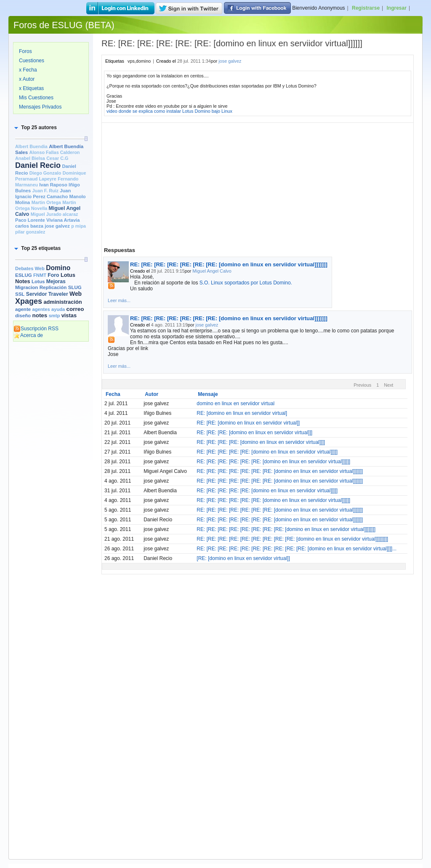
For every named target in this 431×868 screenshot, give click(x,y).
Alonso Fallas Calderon (54, 152)
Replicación (53, 287)
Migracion (27, 287)
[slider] (86, 139)
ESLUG (24, 275)
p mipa (78, 226)
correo (75, 309)
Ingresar (397, 8)
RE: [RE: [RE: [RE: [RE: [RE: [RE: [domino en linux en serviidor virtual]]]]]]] (229, 264)
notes (40, 315)
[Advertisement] (51, 474)
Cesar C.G (57, 158)
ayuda (58, 309)
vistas (69, 315)
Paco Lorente (30, 220)
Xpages (29, 301)
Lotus (38, 281)
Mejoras (56, 281)
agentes (41, 309)
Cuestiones (32, 61)
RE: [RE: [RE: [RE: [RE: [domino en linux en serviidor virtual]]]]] (267, 452)
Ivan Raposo (53, 185)
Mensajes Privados (40, 107)
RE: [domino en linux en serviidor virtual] (242, 413)
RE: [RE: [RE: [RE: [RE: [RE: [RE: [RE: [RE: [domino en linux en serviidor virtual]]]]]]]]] (292, 539)
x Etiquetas (31, 88)
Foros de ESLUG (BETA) (64, 25)
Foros (25, 51)
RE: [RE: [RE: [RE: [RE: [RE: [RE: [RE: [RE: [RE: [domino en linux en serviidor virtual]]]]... (297, 549)
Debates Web (30, 268)
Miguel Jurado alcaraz (55, 214)
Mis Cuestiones (36, 98)
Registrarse (366, 8)
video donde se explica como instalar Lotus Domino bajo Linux (169, 111)
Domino (58, 268)
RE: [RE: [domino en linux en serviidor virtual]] (248, 423)
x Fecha (28, 70)
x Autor (27, 79)
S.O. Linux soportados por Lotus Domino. (246, 283)
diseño (23, 316)
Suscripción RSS (36, 329)
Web (76, 294)
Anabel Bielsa (30, 158)
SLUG (75, 287)
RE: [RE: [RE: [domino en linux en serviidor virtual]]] (254, 433)
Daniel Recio (38, 165)
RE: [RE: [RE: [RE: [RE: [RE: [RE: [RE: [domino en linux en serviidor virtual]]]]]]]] (286, 529)
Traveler (58, 294)
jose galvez (57, 226)
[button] (35, 127)
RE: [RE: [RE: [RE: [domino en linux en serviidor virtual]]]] (261, 442)
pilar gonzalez (30, 232)
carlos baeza (29, 226)
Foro (53, 275)
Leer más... (119, 300)
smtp (55, 316)
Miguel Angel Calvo (212, 271)
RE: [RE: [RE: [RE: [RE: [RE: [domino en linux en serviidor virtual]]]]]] (273, 462)
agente (23, 309)
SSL (20, 294)
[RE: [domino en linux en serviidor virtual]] (243, 558)
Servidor (37, 294)
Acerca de (28, 335)
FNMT (40, 275)
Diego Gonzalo (45, 173)
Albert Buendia (31, 146)
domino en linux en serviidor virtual (235, 403)
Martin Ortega (46, 202)
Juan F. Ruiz (45, 191)
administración (63, 302)
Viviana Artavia (63, 220)
